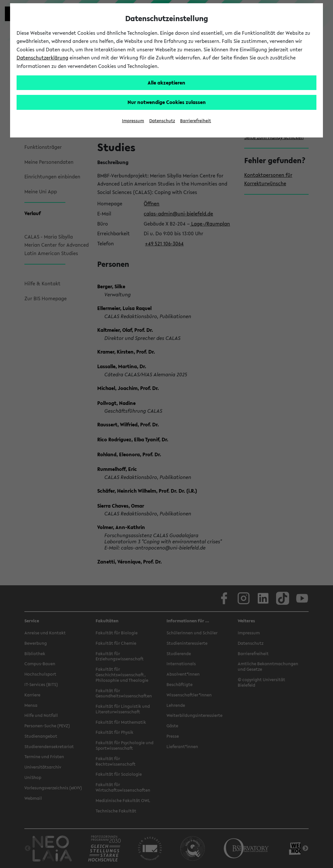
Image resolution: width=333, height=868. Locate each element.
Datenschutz (162, 121)
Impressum (133, 121)
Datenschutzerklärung (42, 58)
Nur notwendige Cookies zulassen (167, 102)
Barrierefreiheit (196, 121)
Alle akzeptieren (166, 83)
